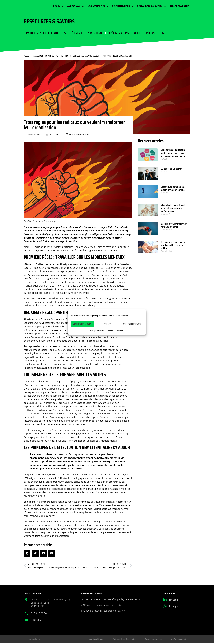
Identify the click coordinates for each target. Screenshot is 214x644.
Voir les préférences (132, 324)
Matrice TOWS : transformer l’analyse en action (174, 226)
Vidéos (135, 33)
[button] (160, 33)
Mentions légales (108, 640)
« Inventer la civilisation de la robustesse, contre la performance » (173, 209)
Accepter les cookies (82, 324)
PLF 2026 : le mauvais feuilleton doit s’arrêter (103, 611)
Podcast (148, 33)
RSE (64, 33)
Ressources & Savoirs (151, 6)
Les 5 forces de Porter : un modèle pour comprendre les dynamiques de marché (173, 154)
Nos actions (75, 6)
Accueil (27, 56)
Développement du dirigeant (40, 33)
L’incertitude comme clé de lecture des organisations (173, 189)
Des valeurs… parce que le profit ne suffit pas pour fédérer (173, 246)
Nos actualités (98, 6)
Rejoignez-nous (123, 6)
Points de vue (94, 33)
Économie (76, 33)
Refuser (107, 324)
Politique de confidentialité (132, 640)
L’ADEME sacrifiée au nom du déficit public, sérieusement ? (110, 600)
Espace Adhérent (179, 6)
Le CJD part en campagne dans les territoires (103, 606)
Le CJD (58, 6)
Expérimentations (116, 33)
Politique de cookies (97, 331)
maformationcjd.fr (180, 640)
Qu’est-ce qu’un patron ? (172, 169)
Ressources (38, 56)
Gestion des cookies (115, 331)
